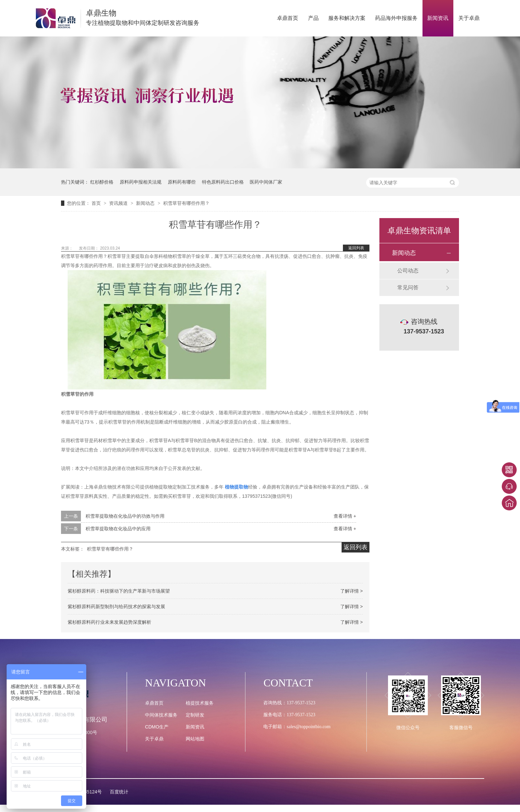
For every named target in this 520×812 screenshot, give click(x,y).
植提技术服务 (200, 703)
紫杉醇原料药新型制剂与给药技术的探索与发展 (116, 607)
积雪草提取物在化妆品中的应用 (118, 529)
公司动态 (408, 271)
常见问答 (408, 288)
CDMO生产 (157, 727)
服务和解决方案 (347, 18)
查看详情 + (345, 516)
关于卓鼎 (469, 18)
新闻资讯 (438, 18)
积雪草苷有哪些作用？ (186, 203)
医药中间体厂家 (266, 182)
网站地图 (195, 739)
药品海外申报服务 (396, 18)
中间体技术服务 (161, 715)
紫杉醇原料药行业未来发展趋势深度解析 (109, 622)
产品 (313, 18)
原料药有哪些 (182, 182)
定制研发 (195, 715)
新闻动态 (146, 203)
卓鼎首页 (288, 18)
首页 (97, 203)
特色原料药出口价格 (223, 182)
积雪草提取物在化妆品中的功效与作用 (125, 516)
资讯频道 (119, 203)
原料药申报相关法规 (141, 182)
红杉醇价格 (102, 182)
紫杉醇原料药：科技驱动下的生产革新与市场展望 (119, 591)
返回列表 (356, 248)
